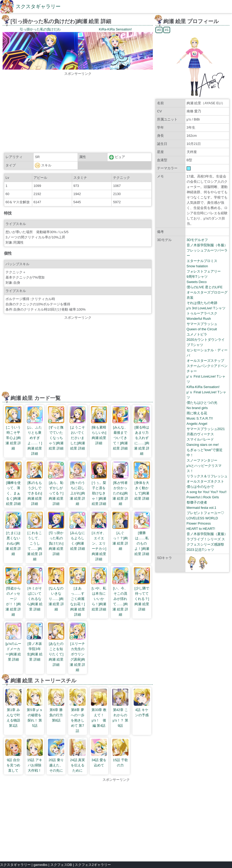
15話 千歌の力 (120, 760)
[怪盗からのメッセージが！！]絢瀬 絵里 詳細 (13, 599)
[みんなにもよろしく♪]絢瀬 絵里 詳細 (78, 538)
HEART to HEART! (201, 529)
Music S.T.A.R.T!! (200, 418)
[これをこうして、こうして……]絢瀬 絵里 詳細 (35, 543)
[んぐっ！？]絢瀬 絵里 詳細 (120, 538)
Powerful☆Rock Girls (203, 497)
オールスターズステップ (205, 361)
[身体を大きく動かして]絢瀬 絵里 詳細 (142, 488)
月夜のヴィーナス (200, 434)
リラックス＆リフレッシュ (207, 476)
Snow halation (197, 266)
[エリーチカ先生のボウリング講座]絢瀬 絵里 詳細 (78, 654)
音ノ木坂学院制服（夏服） (207, 534)
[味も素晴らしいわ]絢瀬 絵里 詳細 (99, 433)
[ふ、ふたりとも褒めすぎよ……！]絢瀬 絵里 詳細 (35, 438)
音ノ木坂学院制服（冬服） (207, 245)
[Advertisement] (78, 113)
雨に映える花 (197, 413)
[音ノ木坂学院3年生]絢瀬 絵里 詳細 (35, 649)
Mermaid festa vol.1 (201, 508)
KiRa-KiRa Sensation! (203, 387)
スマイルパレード (200, 439)
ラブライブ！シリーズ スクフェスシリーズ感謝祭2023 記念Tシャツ (206, 544)
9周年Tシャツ (197, 277)
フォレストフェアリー (204, 271)
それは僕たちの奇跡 (202, 303)
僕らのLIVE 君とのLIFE (205, 287)
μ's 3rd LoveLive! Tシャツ (206, 308)
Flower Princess (199, 523)
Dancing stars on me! (203, 445)
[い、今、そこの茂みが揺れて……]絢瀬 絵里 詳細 (120, 599)
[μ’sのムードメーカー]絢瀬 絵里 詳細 (13, 649)
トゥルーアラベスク (202, 313)
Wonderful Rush (199, 319)
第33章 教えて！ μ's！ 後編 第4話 (99, 715)
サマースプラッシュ (202, 324)
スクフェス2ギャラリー (93, 865)
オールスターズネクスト (205, 481)
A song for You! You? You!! (207, 492)
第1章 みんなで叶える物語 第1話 (13, 715)
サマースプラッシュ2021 (206, 429)
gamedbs (41, 865)
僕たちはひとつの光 (202, 403)
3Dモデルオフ (197, 240)
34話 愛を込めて (99, 760)
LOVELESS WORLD (202, 518)
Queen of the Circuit (202, 329)
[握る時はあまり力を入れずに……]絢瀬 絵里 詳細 (142, 438)
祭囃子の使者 (197, 502)
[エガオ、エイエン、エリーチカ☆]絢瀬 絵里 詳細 (99, 543)
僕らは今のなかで (200, 487)
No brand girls (197, 408)
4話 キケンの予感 (142, 710)
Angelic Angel (197, 424)
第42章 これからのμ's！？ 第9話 (120, 715)
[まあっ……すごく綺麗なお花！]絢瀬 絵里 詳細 (78, 599)
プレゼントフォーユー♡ (205, 513)
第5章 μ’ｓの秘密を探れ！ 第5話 (35, 715)
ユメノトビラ (197, 334)
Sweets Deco (197, 282)
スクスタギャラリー (38, 6)
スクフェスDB (61, 865)
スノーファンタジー (202, 460)
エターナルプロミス (202, 261)
